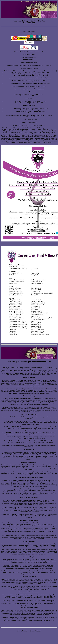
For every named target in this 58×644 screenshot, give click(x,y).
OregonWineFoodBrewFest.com (29, 1)
